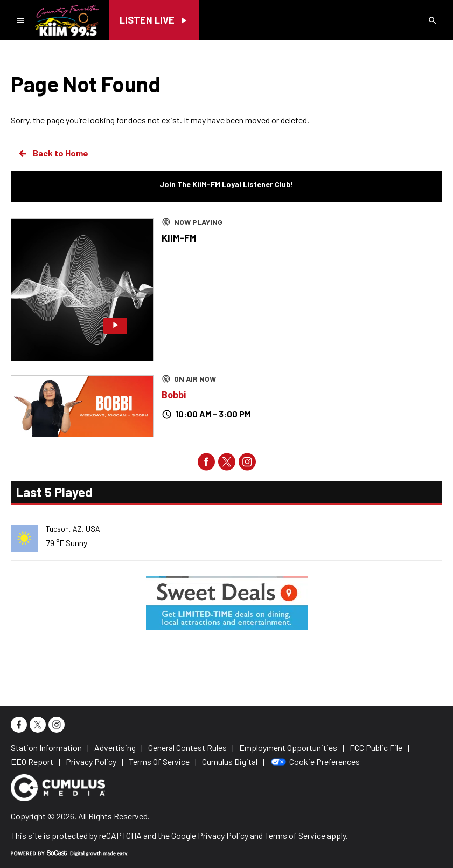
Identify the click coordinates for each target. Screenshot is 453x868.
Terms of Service (295, 835)
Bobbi (174, 395)
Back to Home (53, 153)
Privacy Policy (223, 835)
